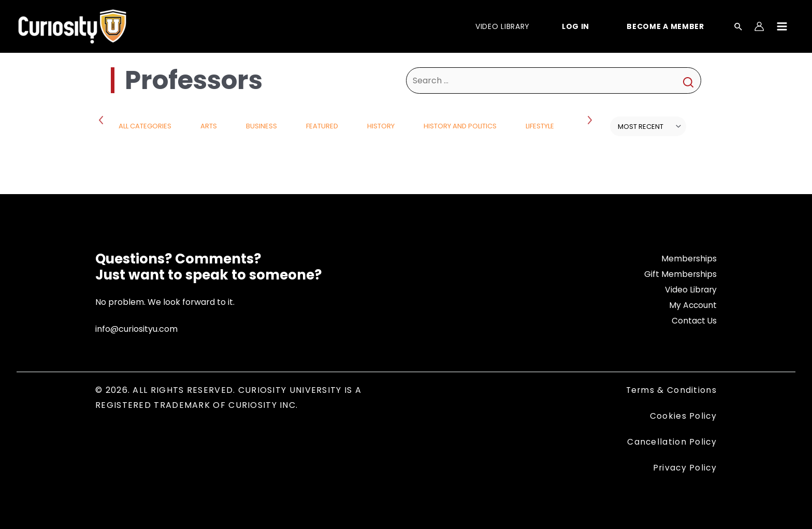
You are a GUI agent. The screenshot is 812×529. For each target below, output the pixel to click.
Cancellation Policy (671, 441)
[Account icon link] (759, 26)
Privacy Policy (684, 467)
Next (591, 120)
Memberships (689, 259)
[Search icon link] (738, 27)
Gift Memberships (680, 274)
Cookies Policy (683, 415)
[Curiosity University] (72, 26)
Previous (103, 120)
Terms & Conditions (671, 390)
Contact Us (694, 320)
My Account (692, 305)
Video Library (690, 289)
